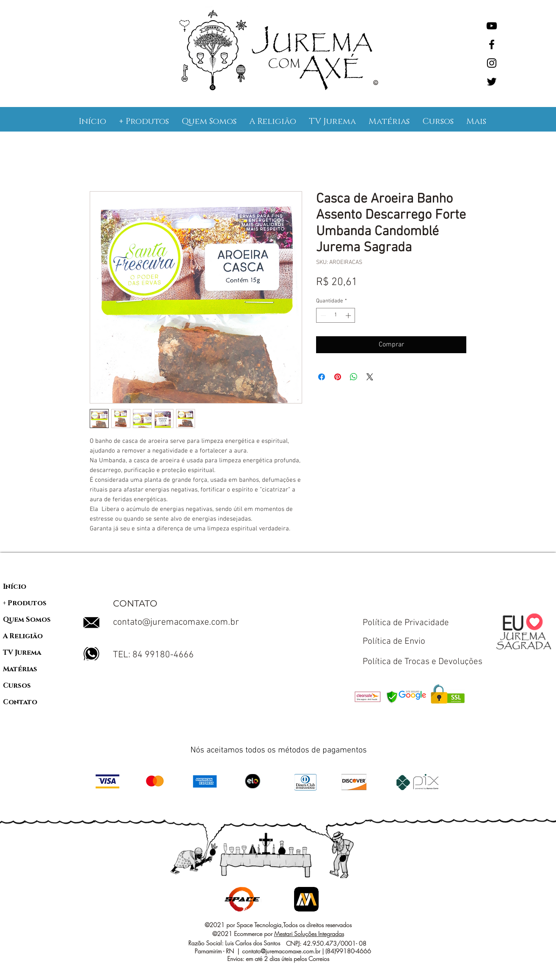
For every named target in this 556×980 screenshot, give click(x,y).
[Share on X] (370, 377)
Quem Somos (27, 620)
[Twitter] (492, 82)
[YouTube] (492, 26)
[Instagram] (492, 63)
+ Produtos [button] (25, 603)
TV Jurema (22, 653)
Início (15, 587)
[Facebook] (492, 44)
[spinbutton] (336, 316)
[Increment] (349, 316)
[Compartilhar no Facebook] (322, 377)
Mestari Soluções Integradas (309, 934)
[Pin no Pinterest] (338, 377)
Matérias (20, 669)
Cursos (17, 686)
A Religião (23, 636)
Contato (20, 702)
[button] (144, 121)
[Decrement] (322, 316)
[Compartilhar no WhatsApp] (354, 377)
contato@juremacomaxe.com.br (176, 622)
